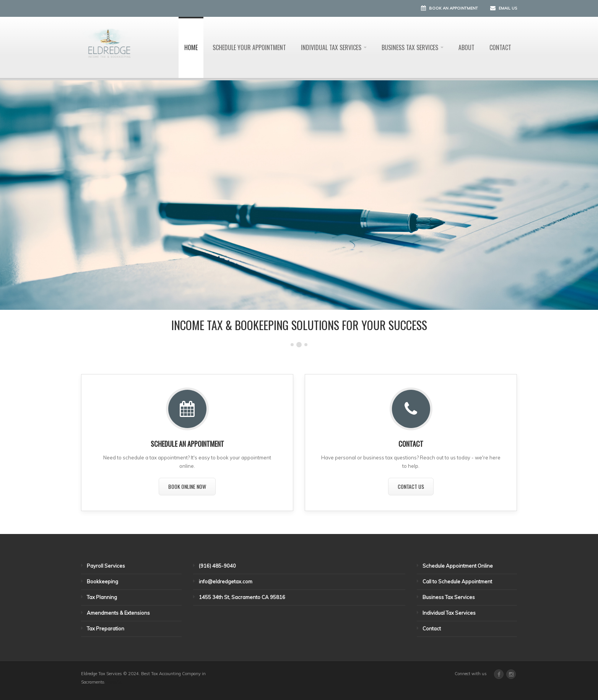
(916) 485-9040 (217, 566)
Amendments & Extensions (118, 613)
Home (191, 47)
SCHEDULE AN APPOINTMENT (187, 444)
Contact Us (411, 486)
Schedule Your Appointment (249, 47)
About (466, 47)
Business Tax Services (413, 47)
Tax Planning (102, 597)
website (114, 682)
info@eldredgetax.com (226, 581)
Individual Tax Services (334, 47)
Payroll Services (106, 566)
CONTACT (411, 444)
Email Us (508, 8)
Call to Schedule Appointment (457, 581)
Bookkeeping (102, 581)
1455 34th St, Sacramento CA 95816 (242, 597)
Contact (500, 47)
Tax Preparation (106, 628)
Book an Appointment (453, 8)
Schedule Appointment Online (458, 566)
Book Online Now (187, 486)
